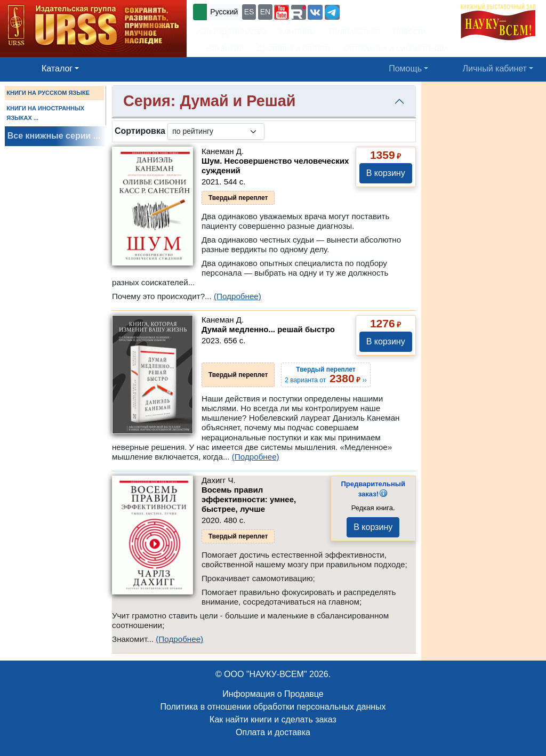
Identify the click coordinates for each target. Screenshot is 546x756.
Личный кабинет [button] (495, 69)
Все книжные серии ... (54, 136)
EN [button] (265, 12)
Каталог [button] (57, 69)
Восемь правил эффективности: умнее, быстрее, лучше (249, 499)
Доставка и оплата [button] (293, 48)
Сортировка (140, 131)
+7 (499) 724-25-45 (381, 11)
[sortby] (216, 131)
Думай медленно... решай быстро (268, 329)
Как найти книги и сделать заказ (273, 719)
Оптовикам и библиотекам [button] (395, 48)
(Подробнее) (238, 296)
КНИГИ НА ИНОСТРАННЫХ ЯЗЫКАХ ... (45, 113)
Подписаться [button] (355, 31)
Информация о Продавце (273, 694)
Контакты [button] (298, 31)
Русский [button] (224, 12)
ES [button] (249, 12)
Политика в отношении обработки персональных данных (273, 707)
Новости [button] (409, 31)
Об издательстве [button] (233, 31)
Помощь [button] (405, 69)
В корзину (386, 173)
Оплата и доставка (273, 732)
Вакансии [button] (222, 48)
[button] (282, 12)
